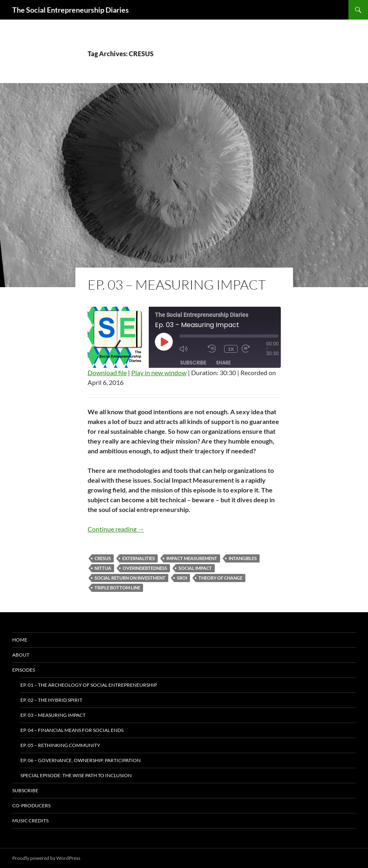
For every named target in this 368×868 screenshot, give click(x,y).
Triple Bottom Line (117, 588)
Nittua (103, 568)
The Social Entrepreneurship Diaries (71, 10)
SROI (182, 578)
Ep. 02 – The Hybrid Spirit (51, 700)
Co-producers (31, 805)
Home (20, 640)
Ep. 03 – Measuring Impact (177, 285)
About (21, 655)
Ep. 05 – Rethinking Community (60, 745)
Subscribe (193, 363)
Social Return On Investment (130, 578)
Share (223, 363)
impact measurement (192, 558)
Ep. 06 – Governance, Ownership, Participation (80, 760)
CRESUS (103, 558)
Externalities (139, 558)
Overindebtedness (145, 568)
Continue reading (116, 529)
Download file (107, 372)
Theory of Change (220, 578)
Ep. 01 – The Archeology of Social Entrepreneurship (89, 685)
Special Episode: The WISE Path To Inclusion (76, 775)
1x (231, 349)
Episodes (24, 670)
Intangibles (243, 558)
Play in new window (159, 372)
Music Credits (30, 821)
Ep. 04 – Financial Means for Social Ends (72, 730)
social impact (195, 568)
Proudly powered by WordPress (46, 858)
